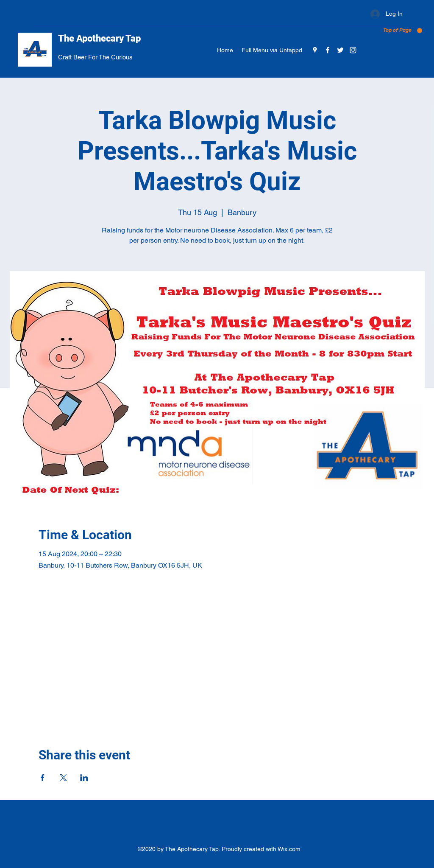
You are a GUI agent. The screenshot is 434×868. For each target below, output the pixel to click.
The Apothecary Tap (99, 38)
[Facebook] (328, 50)
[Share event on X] (63, 778)
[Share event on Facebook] (43, 778)
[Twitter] (340, 50)
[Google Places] (315, 50)
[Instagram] (353, 50)
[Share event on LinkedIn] (84, 778)
